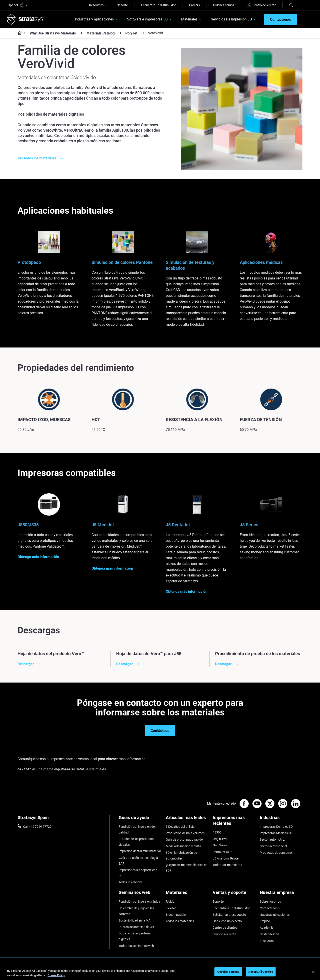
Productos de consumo (276, 853)
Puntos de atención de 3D (136, 927)
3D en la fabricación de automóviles (181, 855)
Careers (194, 5)
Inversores (267, 941)
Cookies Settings (228, 972)
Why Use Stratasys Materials (53, 33)
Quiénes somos (224, 5)
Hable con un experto (227, 921)
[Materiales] (187, 894)
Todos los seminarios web (136, 946)
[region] (160, 972)
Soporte (122, 5)
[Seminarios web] (140, 894)
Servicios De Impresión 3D (231, 19)
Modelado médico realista (183, 846)
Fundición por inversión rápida (139, 902)
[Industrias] (281, 819)
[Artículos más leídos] (187, 819)
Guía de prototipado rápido (184, 839)
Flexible (171, 908)
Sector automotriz (272, 839)
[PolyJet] (143, 33)
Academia (267, 928)
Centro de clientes (225, 928)
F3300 (217, 832)
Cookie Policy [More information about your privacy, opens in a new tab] (56, 975)
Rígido (170, 902)
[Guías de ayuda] (140, 819)
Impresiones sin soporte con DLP (138, 873)
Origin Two (220, 839)
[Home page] (18, 33)
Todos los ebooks (131, 882)
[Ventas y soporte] (234, 894)
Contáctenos (269, 908)
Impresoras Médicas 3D (276, 833)
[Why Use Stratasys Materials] (82, 33)
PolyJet (131, 33)
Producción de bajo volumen (185, 833)
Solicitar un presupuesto (229, 915)
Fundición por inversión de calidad (137, 829)
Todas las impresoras (227, 865)
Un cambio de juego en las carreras (136, 911)
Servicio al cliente (224, 934)
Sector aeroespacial (273, 846)
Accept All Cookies (261, 972)
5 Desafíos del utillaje (180, 827)
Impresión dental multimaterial (140, 851)
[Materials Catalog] (120, 33)
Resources (96, 5)
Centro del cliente (262, 5)
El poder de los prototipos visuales (136, 842)
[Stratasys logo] (25, 19)
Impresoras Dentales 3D (276, 827)
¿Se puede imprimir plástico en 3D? (187, 868)
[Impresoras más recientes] (234, 822)
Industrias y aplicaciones (94, 19)
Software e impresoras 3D (147, 19)
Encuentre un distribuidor (158, 5)
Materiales (189, 19)
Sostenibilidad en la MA (135, 920)
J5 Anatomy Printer (226, 858)
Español (17, 5)
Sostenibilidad (269, 934)
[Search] (291, 5)
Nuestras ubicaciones (275, 915)
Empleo (265, 921)
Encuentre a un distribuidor (231, 908)
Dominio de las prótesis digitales (135, 936)
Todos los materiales (180, 921)
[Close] (313, 972)
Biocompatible (176, 915)
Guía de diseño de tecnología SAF (138, 861)
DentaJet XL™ (222, 852)
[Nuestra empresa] (281, 894)
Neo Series (220, 845)
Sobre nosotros (270, 902)
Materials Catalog (101, 33)
